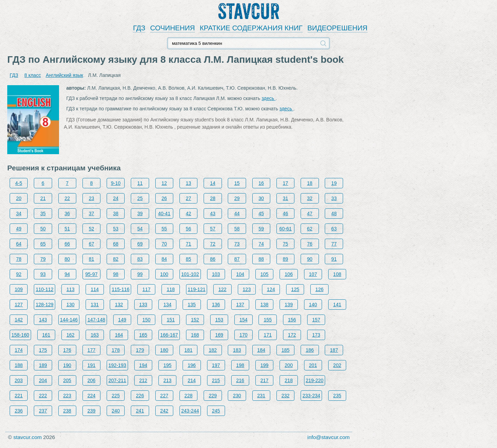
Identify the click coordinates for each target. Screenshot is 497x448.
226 (140, 396)
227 (164, 396)
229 (213, 396)
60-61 (285, 229)
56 (188, 229)
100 (164, 274)
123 (247, 289)
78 (19, 259)
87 (237, 259)
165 (143, 335)
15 (237, 183)
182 (213, 350)
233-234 (311, 396)
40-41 (164, 213)
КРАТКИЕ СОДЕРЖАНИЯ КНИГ (251, 28)
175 (43, 350)
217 (265, 380)
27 (188, 198)
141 (337, 305)
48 (334, 213)
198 (240, 365)
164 (119, 335)
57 (213, 229)
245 (216, 411)
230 (237, 396)
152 (195, 320)
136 (216, 305)
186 (310, 350)
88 (261, 259)
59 (261, 229)
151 (171, 320)
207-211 (117, 380)
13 (188, 183)
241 (140, 411)
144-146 (69, 320)
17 (285, 183)
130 (70, 305)
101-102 (190, 274)
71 (188, 244)
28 (213, 198)
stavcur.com (28, 437)
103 (216, 274)
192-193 (117, 365)
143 (43, 320)
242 (164, 411)
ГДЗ (139, 28)
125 (295, 289)
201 (313, 365)
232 (285, 396)
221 (19, 396)
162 (70, 335)
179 (140, 350)
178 (116, 350)
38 (116, 213)
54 (140, 229)
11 (140, 183)
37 (91, 213)
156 (292, 320)
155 (268, 320)
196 (192, 365)
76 (310, 244)
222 (43, 396)
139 (289, 305)
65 (43, 244)
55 (164, 229)
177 (91, 350)
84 (164, 259)
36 (67, 213)
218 (289, 380)
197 (216, 365)
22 (67, 198)
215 (216, 380)
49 (19, 229)
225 (116, 396)
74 (261, 244)
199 (265, 365)
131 (95, 305)
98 (116, 274)
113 (70, 289)
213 (167, 380)
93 (43, 274)
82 (116, 259)
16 (261, 183)
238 (67, 411)
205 (67, 380)
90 (310, 259)
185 (285, 350)
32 (310, 198)
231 (261, 396)
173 (316, 335)
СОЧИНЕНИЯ (173, 28)
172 (292, 335)
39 (140, 213)
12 (164, 183)
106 (289, 274)
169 (219, 335)
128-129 (44, 305)
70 (164, 244)
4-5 (19, 183)
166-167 (169, 335)
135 (192, 305)
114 (95, 289)
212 (143, 380)
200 (289, 365)
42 (188, 213)
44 (237, 213)
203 (19, 380)
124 (271, 289)
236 (19, 411)
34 (19, 213)
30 (261, 198)
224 (91, 396)
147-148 (96, 320)
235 (337, 396)
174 (19, 350)
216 (240, 380)
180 (164, 350)
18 (310, 183)
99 (140, 274)
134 (167, 305)
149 (122, 320)
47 (310, 213)
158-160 (20, 335)
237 (43, 411)
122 (222, 289)
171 (268, 335)
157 (316, 320)
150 (147, 320)
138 (265, 305)
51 (67, 229)
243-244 (190, 411)
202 (337, 365)
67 (91, 244)
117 (147, 289)
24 (116, 198)
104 (240, 274)
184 (261, 350)
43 (213, 213)
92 (19, 274)
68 (116, 244)
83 (140, 259)
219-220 (315, 380)
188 (19, 365)
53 (116, 229)
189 (43, 365)
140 (313, 305)
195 (167, 365)
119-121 (197, 289)
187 (334, 350)
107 (313, 274)
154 (243, 320)
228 (188, 396)
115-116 (121, 289)
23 (91, 198)
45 (261, 213)
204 (43, 380)
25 (140, 198)
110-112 (44, 289)
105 (265, 274)
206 (91, 380)
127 (19, 305)
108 (337, 274)
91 (334, 259)
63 (334, 229)
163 (95, 335)
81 (91, 259)
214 (192, 380)
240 (116, 411)
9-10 (116, 183)
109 (19, 289)
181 (188, 350)
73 (237, 244)
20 (19, 198)
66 (67, 244)
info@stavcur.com (329, 437)
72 (213, 244)
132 (119, 305)
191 (91, 365)
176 (67, 350)
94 (67, 274)
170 (243, 335)
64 (19, 244)
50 (43, 229)
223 (67, 396)
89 (285, 259)
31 (285, 198)
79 (43, 259)
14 (213, 183)
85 (188, 259)
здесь (269, 98)
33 (334, 198)
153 (219, 320)
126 (319, 289)
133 (143, 305)
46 (285, 213)
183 (237, 350)
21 (43, 198)
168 (195, 335)
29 (237, 198)
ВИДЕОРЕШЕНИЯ (338, 28)
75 (285, 244)
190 (67, 365)
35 (43, 213)
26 (164, 198)
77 (334, 244)
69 (140, 244)
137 (240, 305)
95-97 (91, 274)
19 (334, 183)
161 (46, 335)
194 (143, 365)
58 (237, 229)
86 (213, 259)
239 (91, 411)
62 (310, 229)
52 (91, 229)
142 (19, 320)
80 (67, 259)
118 (171, 289)
